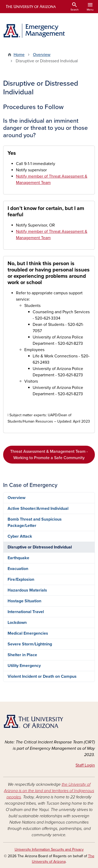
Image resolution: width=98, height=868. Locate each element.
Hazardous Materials (27, 590)
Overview (42, 55)
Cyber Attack (20, 536)
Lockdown (17, 623)
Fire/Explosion (21, 579)
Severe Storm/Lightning (30, 644)
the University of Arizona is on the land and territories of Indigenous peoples (49, 791)
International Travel (26, 612)
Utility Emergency (24, 666)
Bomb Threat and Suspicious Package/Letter (35, 522)
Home (19, 55)
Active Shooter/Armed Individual (38, 509)
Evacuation (18, 569)
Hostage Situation (24, 601)
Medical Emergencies (28, 633)
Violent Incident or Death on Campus (42, 676)
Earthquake (18, 558)
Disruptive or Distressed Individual (40, 547)
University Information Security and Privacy (49, 849)
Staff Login (85, 765)
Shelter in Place (22, 655)
